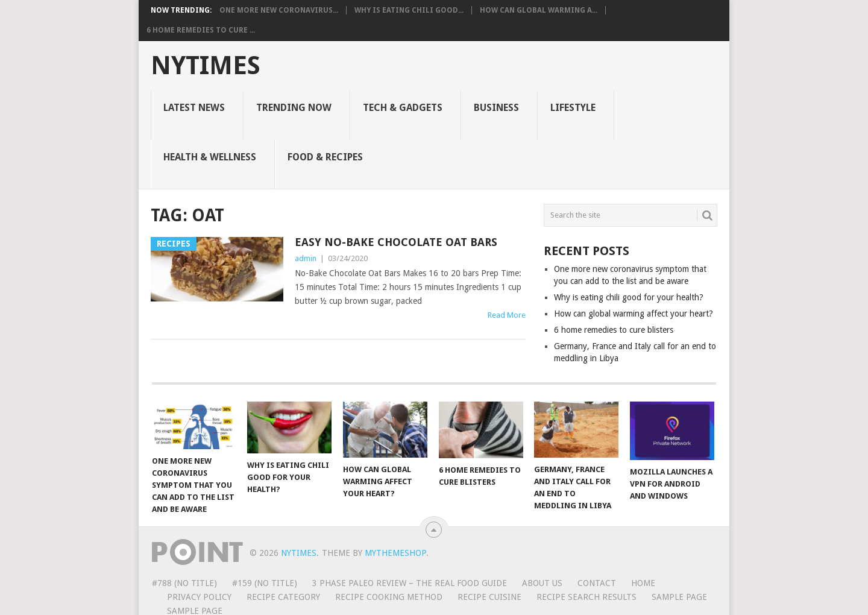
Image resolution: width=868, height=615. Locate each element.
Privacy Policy (199, 597)
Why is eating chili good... (409, 10)
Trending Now (294, 108)
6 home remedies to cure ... (201, 30)
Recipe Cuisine (489, 597)
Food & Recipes (325, 157)
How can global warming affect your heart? (634, 314)
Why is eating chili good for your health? (629, 297)
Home (643, 583)
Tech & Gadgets (403, 108)
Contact (597, 583)
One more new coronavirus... (279, 10)
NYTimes (206, 66)
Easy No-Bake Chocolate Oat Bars (396, 242)
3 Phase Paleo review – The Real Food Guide (410, 583)
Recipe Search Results (587, 597)
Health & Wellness (210, 157)
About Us (542, 583)
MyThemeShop (395, 553)
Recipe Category (283, 597)
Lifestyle (573, 108)
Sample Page (679, 597)
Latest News (194, 108)
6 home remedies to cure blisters (614, 330)
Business (496, 108)
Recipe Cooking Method (389, 597)
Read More (507, 315)
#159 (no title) (265, 583)
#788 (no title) (184, 583)
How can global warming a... (539, 10)
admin (306, 258)
